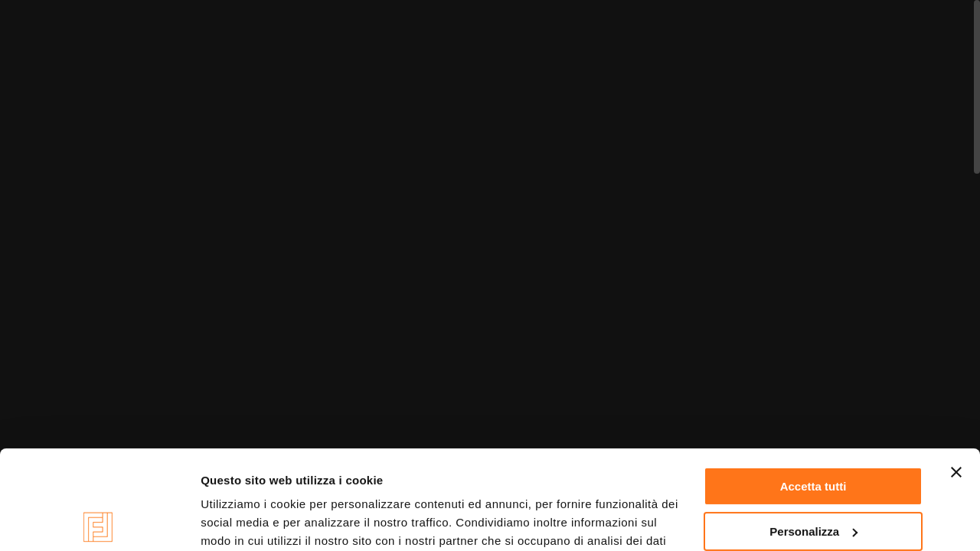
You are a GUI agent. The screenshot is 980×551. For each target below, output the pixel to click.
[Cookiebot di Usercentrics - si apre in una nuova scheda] (99, 521)
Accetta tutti (813, 388)
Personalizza (813, 433)
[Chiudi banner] (956, 373)
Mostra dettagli (242, 521)
